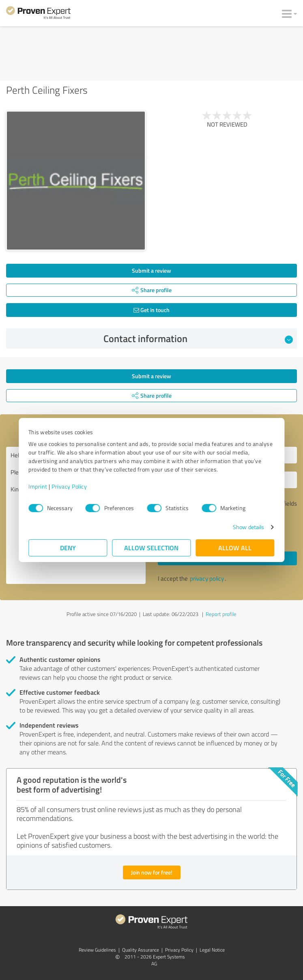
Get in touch (151, 310)
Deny (68, 548)
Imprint (38, 486)
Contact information (198, 338)
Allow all (235, 548)
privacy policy (207, 578)
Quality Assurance (141, 950)
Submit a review (151, 270)
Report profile (221, 614)
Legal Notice (212, 950)
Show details (248, 527)
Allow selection (152, 548)
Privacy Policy (70, 486)
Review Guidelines (97, 950)
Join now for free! (152, 872)
